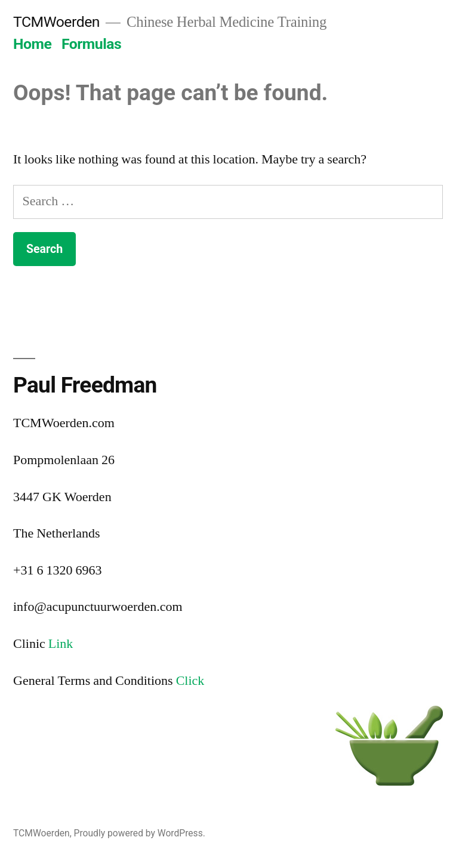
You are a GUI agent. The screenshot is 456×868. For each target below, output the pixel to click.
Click (190, 681)
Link (61, 644)
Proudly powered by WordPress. (140, 833)
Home (32, 44)
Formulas (91, 44)
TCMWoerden (56, 22)
